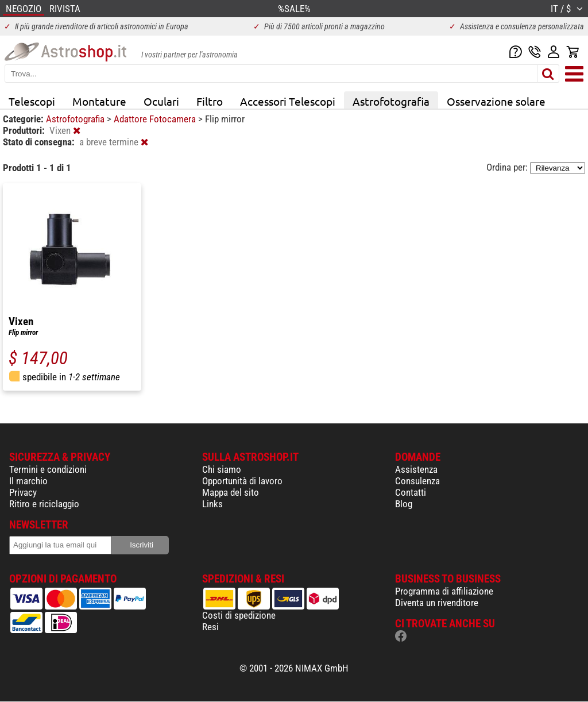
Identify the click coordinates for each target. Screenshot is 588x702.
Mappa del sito (231, 492)
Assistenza (416, 469)
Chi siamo (222, 469)
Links (212, 504)
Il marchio (28, 481)
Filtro (210, 101)
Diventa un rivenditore (437, 603)
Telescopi (32, 101)
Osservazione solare (496, 101)
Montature (99, 101)
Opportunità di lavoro (242, 481)
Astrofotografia (391, 101)
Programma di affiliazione (444, 591)
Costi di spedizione (239, 615)
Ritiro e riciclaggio (44, 504)
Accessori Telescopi (288, 101)
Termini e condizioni (48, 469)
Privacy (23, 492)
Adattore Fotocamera (156, 119)
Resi (210, 627)
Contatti (411, 492)
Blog (404, 504)
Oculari (161, 101)
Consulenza (417, 481)
